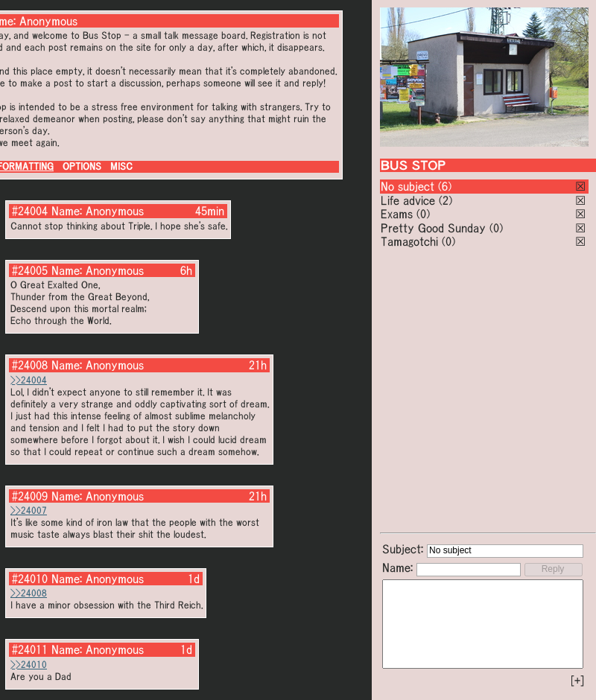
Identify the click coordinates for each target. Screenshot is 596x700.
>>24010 (29, 665)
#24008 (30, 365)
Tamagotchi (409, 241)
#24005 (30, 270)
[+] (577, 681)
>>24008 (29, 593)
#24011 (30, 649)
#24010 (30, 579)
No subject (409, 186)
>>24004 (29, 380)
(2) (446, 200)
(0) (423, 214)
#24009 (30, 496)
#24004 (30, 211)
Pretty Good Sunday (433, 228)
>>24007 (29, 510)
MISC (121, 166)
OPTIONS (82, 166)
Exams (397, 214)
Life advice (408, 200)
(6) (445, 186)
